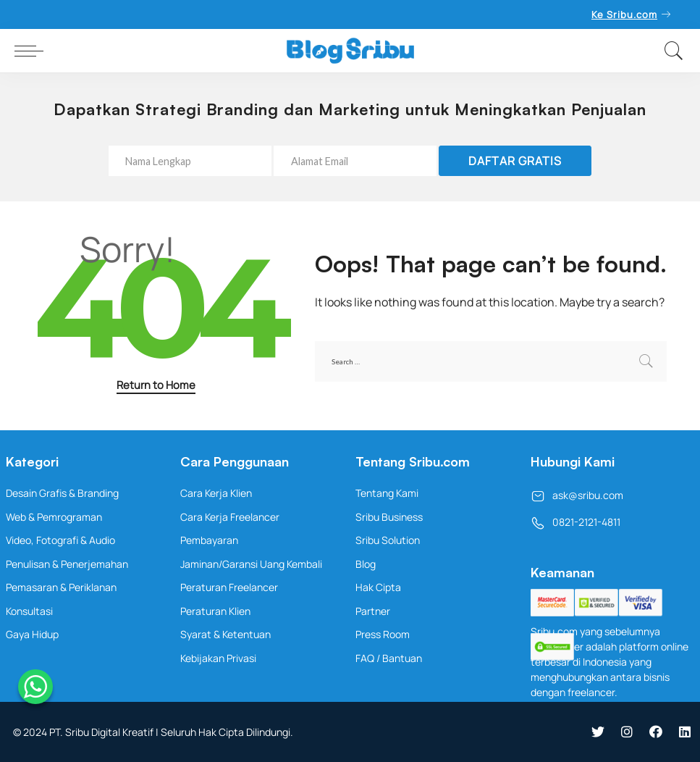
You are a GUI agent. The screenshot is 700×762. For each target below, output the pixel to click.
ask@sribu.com (577, 495)
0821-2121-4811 (575, 522)
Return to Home (156, 385)
